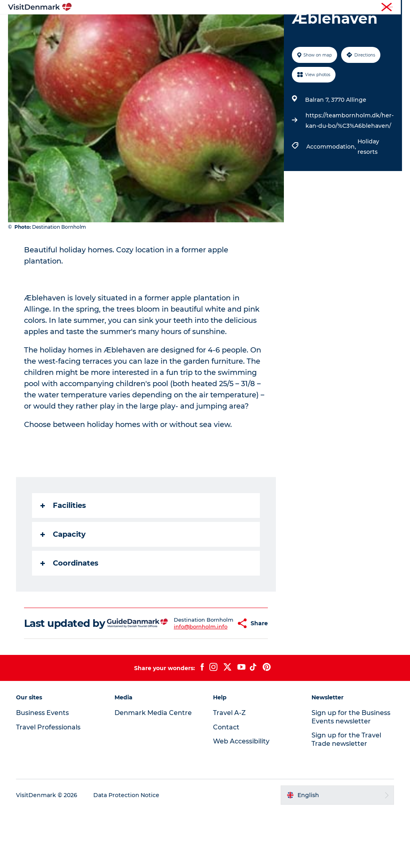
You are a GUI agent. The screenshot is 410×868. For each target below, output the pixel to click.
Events (232, 34)
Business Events (335, 8)
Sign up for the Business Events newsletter (351, 774)
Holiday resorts (368, 192)
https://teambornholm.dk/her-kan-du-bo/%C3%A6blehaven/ (350, 166)
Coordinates (69, 609)
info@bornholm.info (183, 681)
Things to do (221, 26)
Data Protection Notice (127, 852)
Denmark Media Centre (153, 770)
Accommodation (278, 26)
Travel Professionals (285, 8)
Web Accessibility (241, 799)
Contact (393, 8)
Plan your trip (189, 34)
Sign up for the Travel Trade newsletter (346, 797)
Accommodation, (332, 192)
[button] (218, 675)
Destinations (171, 26)
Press (369, 8)
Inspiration (123, 26)
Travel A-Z (229, 770)
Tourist (246, 8)
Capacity (63, 580)
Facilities (63, 551)
